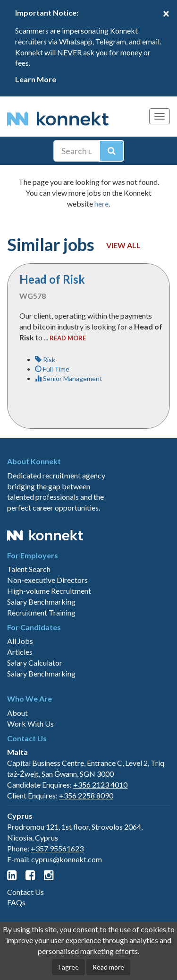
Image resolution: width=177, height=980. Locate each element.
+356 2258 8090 (86, 795)
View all (123, 245)
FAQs (16, 902)
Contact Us (25, 892)
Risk (45, 360)
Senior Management (69, 378)
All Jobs (20, 641)
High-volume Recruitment (49, 591)
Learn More (36, 79)
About (17, 713)
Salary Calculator (35, 663)
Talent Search (29, 569)
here (101, 204)
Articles (20, 652)
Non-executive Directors (47, 580)
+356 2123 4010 (100, 785)
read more (68, 338)
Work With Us (30, 724)
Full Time (52, 369)
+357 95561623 (57, 848)
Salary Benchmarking (41, 602)
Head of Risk (52, 279)
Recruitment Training (41, 612)
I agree (68, 967)
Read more (108, 967)
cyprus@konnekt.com (67, 859)
